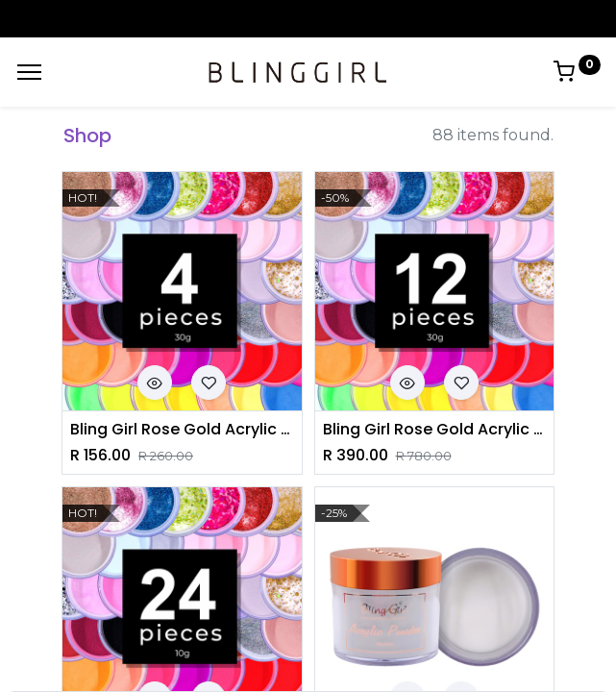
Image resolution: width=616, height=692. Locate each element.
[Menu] (29, 72)
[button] (155, 383)
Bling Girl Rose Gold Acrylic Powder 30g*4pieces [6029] (182, 430)
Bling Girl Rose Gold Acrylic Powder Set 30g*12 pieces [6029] (435, 430)
